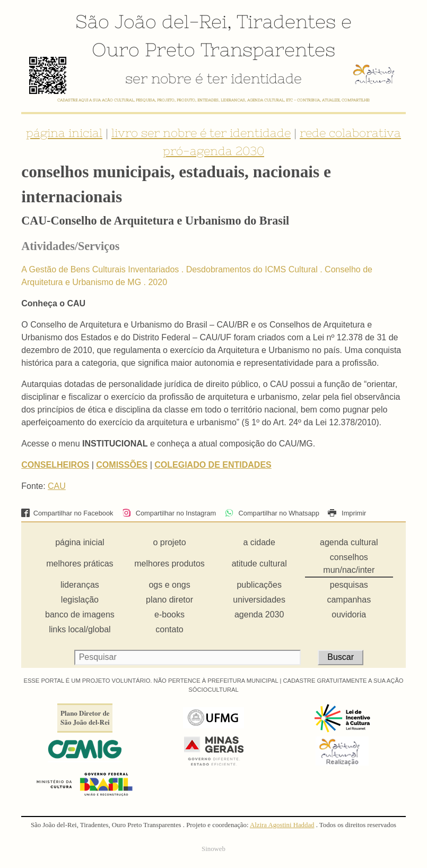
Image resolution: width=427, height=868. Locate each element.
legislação (80, 600)
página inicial (64, 133)
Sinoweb (214, 849)
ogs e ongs (169, 585)
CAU (57, 486)
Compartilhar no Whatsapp (272, 513)
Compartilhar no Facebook (67, 513)
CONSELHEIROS (55, 465)
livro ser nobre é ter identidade (201, 133)
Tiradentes (286, 21)
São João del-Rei (151, 21)
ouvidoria (349, 615)
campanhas (349, 600)
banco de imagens (80, 615)
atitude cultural (259, 564)
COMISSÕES (122, 465)
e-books (169, 615)
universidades (259, 600)
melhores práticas (80, 564)
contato (169, 629)
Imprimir (347, 513)
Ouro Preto (143, 49)
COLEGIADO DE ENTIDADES (213, 465)
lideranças (80, 585)
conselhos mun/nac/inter (349, 564)
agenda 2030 (259, 615)
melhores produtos (169, 564)
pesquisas (349, 585)
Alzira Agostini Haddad (282, 825)
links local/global (80, 629)
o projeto (169, 542)
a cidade (259, 542)
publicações (259, 585)
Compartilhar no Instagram (169, 513)
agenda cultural (349, 542)
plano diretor (169, 600)
